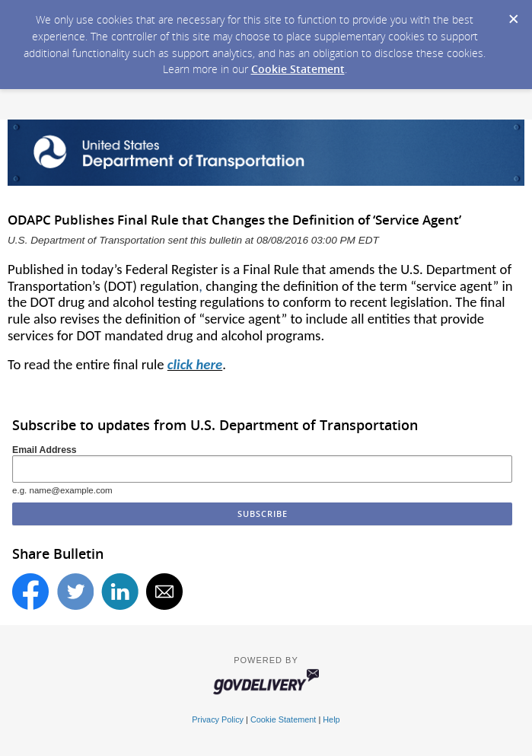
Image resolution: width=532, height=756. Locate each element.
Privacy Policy (218, 719)
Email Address (45, 450)
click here (195, 364)
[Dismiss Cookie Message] (513, 14)
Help (331, 719)
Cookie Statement (298, 69)
